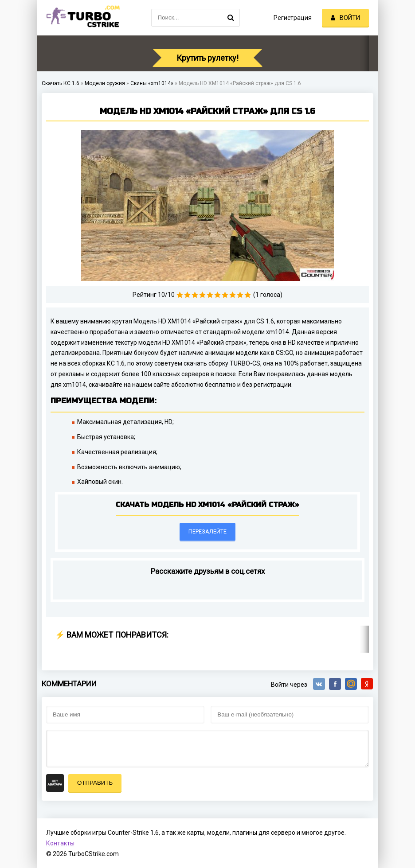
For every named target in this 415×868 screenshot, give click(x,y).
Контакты (60, 843)
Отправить (95, 783)
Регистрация (293, 18)
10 (248, 295)
